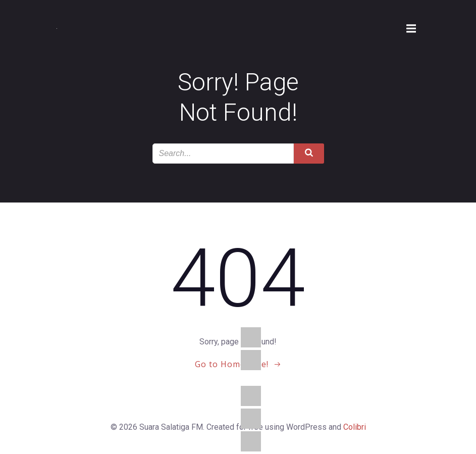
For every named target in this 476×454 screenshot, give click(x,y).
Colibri (355, 427)
